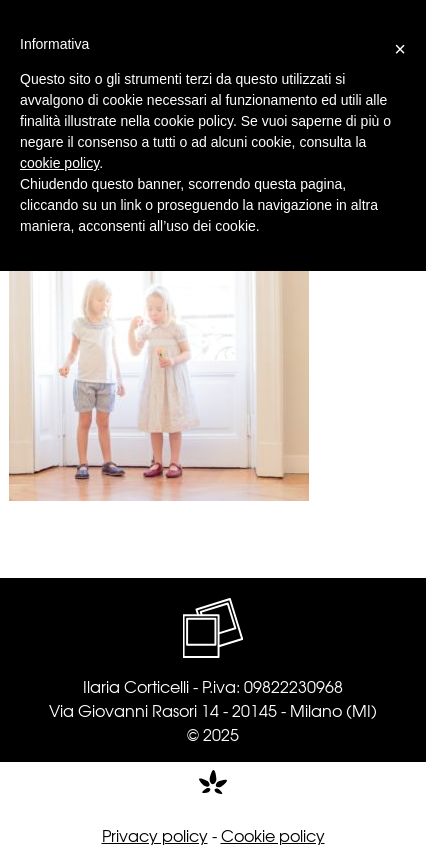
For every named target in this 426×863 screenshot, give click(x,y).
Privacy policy (155, 835)
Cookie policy (273, 835)
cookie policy (59, 163)
